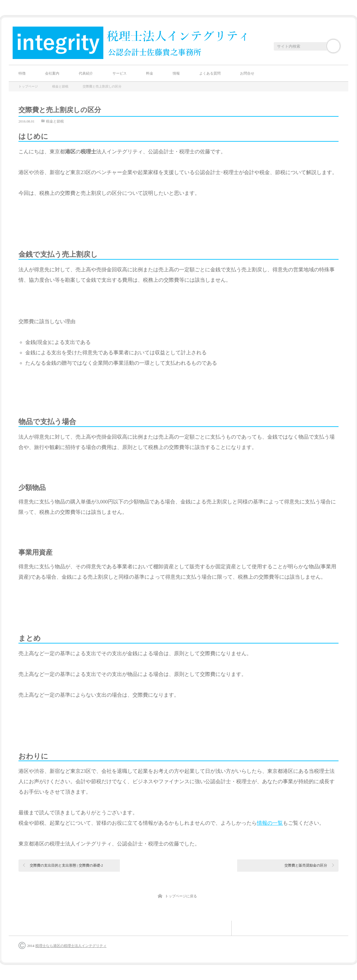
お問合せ (247, 73)
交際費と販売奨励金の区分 (306, 865)
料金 (150, 73)
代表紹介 (86, 73)
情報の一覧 (270, 823)
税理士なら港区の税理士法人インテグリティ (71, 946)
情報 (176, 73)
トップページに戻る (181, 896)
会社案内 (52, 73)
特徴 (22, 73)
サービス (120, 73)
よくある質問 (210, 73)
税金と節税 (55, 121)
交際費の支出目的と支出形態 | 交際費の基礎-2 (66, 865)
